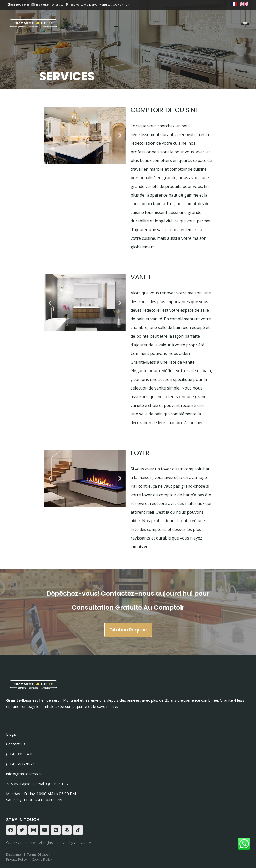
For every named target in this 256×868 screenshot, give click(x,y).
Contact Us (16, 744)
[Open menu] (245, 22)
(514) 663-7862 (20, 764)
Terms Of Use (38, 854)
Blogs (11, 734)
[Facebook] (11, 830)
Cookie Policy (42, 859)
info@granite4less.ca (24, 774)
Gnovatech (82, 843)
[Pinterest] (56, 830)
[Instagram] (33, 830)
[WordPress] (67, 830)
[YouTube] (44, 830)
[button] (50, 135)
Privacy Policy (17, 859)
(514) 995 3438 (20, 754)
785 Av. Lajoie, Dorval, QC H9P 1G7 (37, 784)
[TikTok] (78, 830)
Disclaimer (14, 854)
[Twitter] (22, 830)
